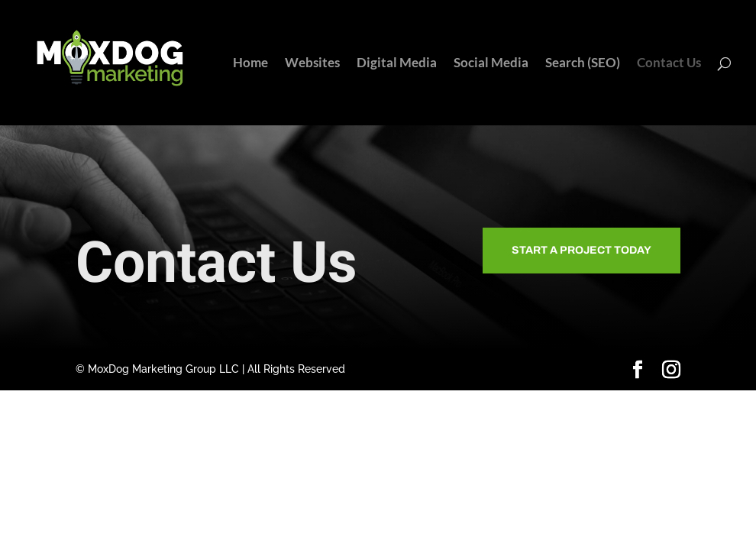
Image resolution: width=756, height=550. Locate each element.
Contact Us (669, 64)
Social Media (491, 64)
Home (250, 64)
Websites (312, 64)
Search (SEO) (583, 64)
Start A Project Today (582, 250)
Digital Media (397, 64)
